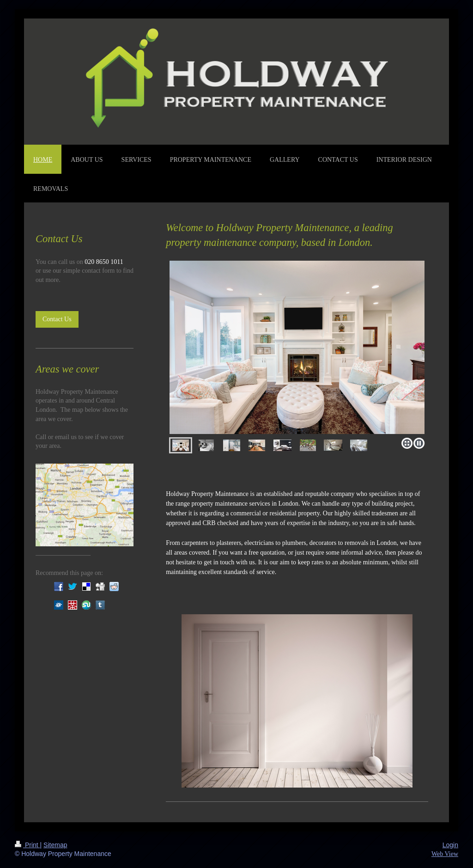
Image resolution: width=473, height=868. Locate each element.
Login (450, 845)
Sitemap (55, 845)
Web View (445, 854)
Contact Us (57, 319)
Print (27, 845)
